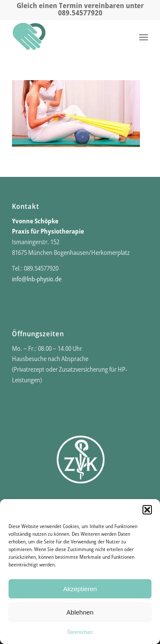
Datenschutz (80, 632)
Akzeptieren (80, 589)
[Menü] (144, 37)
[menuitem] (144, 37)
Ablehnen (80, 612)
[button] (147, 510)
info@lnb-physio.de (37, 279)
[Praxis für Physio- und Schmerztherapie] (66, 37)
